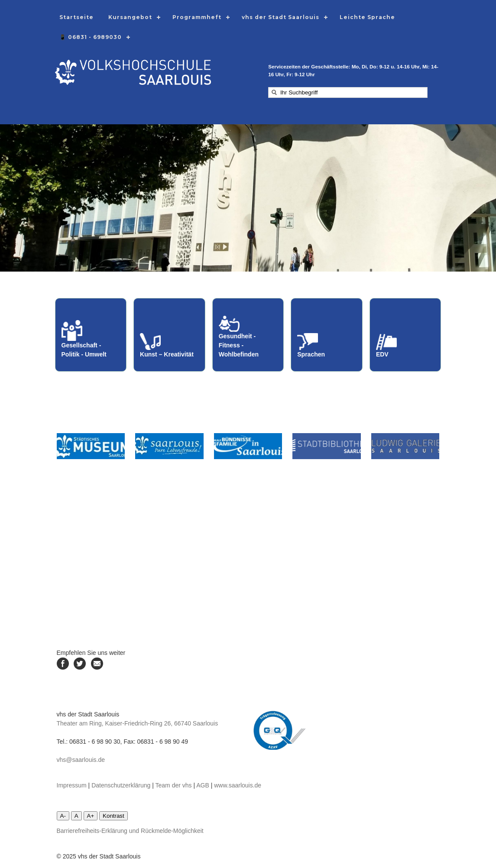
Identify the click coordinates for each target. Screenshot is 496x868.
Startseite (76, 17)
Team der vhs (174, 785)
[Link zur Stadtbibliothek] (327, 446)
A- (63, 816)
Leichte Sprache (367, 17)
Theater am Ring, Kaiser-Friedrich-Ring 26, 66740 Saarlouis (138, 723)
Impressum (72, 785)
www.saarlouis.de (238, 785)
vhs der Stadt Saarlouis (280, 17)
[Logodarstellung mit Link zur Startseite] (133, 83)
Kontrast (113, 816)
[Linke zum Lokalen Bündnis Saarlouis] (248, 446)
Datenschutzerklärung (121, 785)
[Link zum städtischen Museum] (91, 446)
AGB (203, 785)
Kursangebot (130, 17)
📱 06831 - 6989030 (91, 37)
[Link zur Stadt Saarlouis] (169, 446)
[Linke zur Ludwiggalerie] (405, 446)
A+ (91, 816)
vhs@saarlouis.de (81, 760)
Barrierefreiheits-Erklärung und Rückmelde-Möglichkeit (130, 831)
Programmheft (197, 17)
